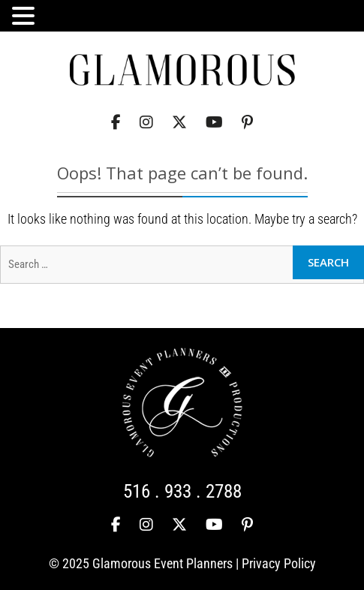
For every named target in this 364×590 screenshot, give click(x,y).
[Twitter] (179, 123)
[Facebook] (116, 123)
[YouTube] (214, 123)
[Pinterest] (247, 123)
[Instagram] (146, 123)
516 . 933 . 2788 (182, 491)
